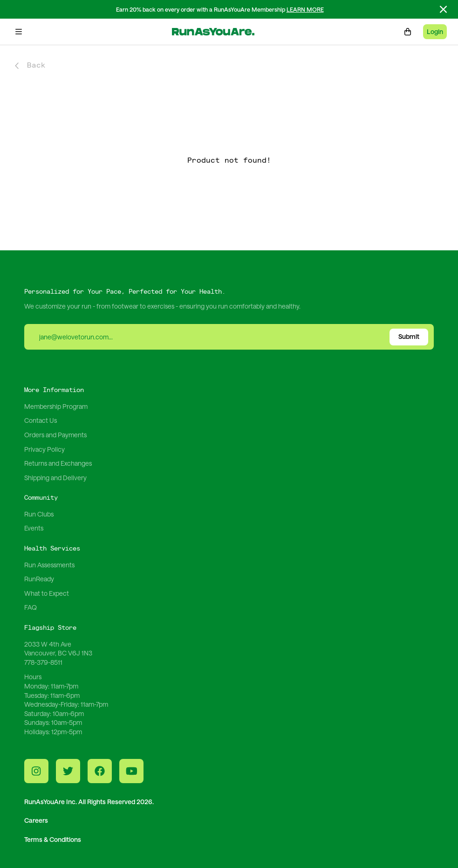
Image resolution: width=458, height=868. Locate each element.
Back (30, 65)
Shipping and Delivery (55, 478)
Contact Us (41, 420)
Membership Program (56, 406)
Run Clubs (39, 514)
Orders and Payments (55, 435)
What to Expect (47, 593)
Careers (36, 820)
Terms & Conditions (53, 839)
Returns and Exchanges (58, 463)
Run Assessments (49, 565)
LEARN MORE (305, 9)
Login (435, 31)
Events (34, 528)
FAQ (31, 607)
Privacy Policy (44, 449)
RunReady (39, 579)
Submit (409, 336)
